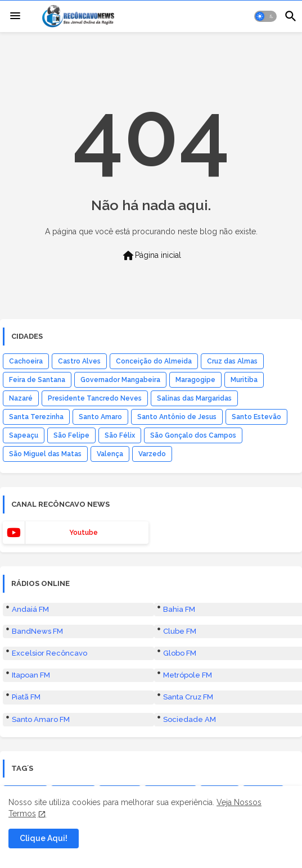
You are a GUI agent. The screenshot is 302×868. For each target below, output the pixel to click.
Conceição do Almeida (154, 361)
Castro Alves (79, 361)
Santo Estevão (256, 417)
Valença (110, 454)
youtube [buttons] (84, 533)
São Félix (120, 435)
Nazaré (21, 398)
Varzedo (152, 454)
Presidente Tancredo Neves (95, 398)
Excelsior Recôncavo (49, 653)
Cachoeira (26, 361)
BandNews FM (37, 631)
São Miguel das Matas (45, 454)
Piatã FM (26, 697)
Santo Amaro (100, 417)
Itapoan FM (31, 675)
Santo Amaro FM (41, 719)
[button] (265, 16)
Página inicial (151, 256)
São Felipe (71, 435)
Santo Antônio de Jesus (177, 417)
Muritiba (244, 380)
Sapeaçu (24, 435)
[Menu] (15, 16)
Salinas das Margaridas (194, 398)
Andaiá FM (30, 609)
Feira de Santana (37, 380)
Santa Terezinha (36, 417)
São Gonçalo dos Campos (193, 435)
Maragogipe (195, 380)
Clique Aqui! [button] (44, 838)
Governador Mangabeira (120, 380)
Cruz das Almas (232, 361)
